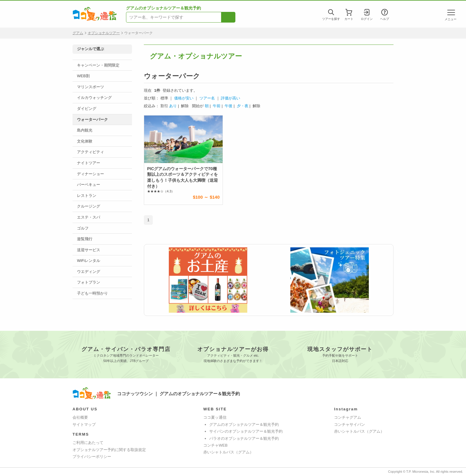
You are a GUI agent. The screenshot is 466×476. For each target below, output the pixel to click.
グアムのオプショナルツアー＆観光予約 (244, 424)
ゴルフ (83, 228)
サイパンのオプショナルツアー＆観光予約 (246, 431)
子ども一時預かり (92, 293)
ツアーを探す (331, 17)
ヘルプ (385, 17)
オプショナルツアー (104, 33)
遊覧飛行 (85, 239)
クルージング (89, 206)
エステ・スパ (89, 217)
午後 (229, 106)
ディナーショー (90, 174)
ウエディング (89, 272)
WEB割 (83, 76)
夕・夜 (243, 106)
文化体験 (85, 141)
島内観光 (85, 130)
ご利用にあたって (88, 443)
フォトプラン (89, 282)
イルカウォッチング (94, 98)
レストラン (87, 196)
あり (173, 106)
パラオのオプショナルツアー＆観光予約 (244, 438)
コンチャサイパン (349, 424)
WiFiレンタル (89, 261)
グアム (78, 33)
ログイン (367, 17)
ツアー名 (207, 98)
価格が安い (184, 98)
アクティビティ (90, 152)
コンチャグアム (348, 417)
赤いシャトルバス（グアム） (228, 452)
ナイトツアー (89, 163)
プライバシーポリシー (92, 457)
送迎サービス (89, 250)
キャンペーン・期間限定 (98, 65)
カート (349, 17)
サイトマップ (84, 424)
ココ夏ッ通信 (215, 417)
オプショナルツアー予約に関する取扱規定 (109, 450)
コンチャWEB (215, 445)
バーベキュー (89, 185)
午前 (217, 106)
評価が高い (230, 98)
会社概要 (80, 417)
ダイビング (87, 109)
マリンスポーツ (90, 87)
